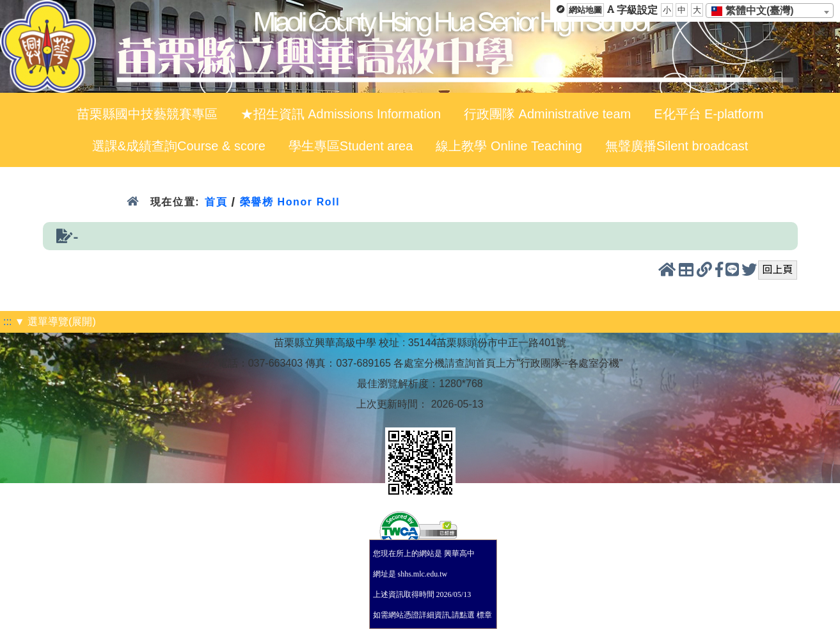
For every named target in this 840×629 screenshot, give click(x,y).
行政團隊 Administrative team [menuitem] (547, 114)
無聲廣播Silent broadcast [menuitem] (677, 146)
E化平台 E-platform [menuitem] (709, 114)
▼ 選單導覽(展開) (55, 322)
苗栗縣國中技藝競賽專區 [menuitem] (147, 114)
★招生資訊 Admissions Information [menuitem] (341, 114)
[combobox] (770, 11)
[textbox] (757, 11)
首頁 (216, 202)
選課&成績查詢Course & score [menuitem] (179, 146)
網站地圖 (585, 10)
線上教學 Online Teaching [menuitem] (509, 146)
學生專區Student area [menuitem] (351, 146)
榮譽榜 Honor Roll (290, 202)
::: (7, 322)
